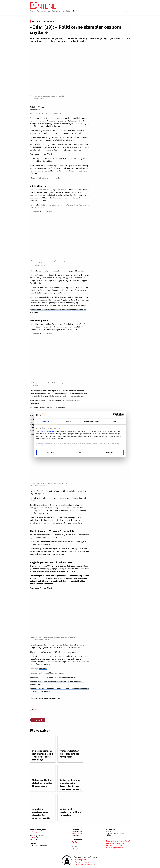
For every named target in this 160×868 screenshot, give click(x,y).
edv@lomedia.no (35, 110)
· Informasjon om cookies (114, 845)
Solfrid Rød (34, 838)
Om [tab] (114, 421)
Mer (75, 11)
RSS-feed (75, 849)
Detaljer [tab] (69, 421)
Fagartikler (56, 11)
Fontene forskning (44, 11)
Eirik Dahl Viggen (37, 107)
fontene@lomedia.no (37, 832)
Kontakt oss (66, 11)
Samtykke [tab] (46, 421)
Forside (33, 11)
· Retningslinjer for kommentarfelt (118, 841)
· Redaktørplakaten (81, 860)
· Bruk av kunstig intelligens (115, 843)
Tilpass (80, 452)
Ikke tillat (51, 452)
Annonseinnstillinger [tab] (91, 421)
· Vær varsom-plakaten (82, 862)
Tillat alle (109, 452)
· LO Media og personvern (114, 848)
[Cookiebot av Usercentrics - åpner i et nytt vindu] (115, 415)
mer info (45, 443)
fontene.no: (43, 669)
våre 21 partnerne (47, 431)
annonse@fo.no (77, 834)
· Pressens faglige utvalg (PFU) (85, 864)
